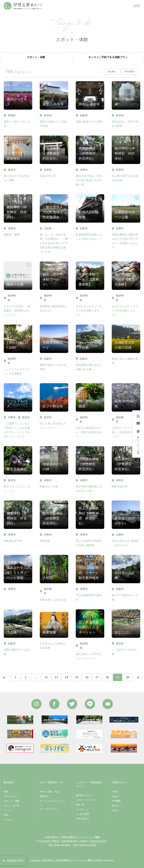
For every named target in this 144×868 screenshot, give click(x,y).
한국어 (115, 806)
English (115, 796)
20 (128, 677)
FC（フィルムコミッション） (52, 803)
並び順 (111, 72)
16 (87, 677)
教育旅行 (44, 796)
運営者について (83, 795)
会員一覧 (80, 805)
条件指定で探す (13, 861)
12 (46, 677)
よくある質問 (82, 814)
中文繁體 (116, 801)
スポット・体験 (11, 801)
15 (77, 677)
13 (56, 677)
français (115, 810)
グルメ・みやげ (11, 806)
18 (107, 677)
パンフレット (82, 809)
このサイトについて (86, 800)
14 (66, 677)
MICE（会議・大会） (50, 792)
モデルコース (10, 796)
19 (117, 677)
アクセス (8, 820)
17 (97, 677)
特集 (6, 792)
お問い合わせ (82, 819)
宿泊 (6, 815)
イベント (8, 810)
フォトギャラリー (49, 809)
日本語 (115, 792)
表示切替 (129, 72)
